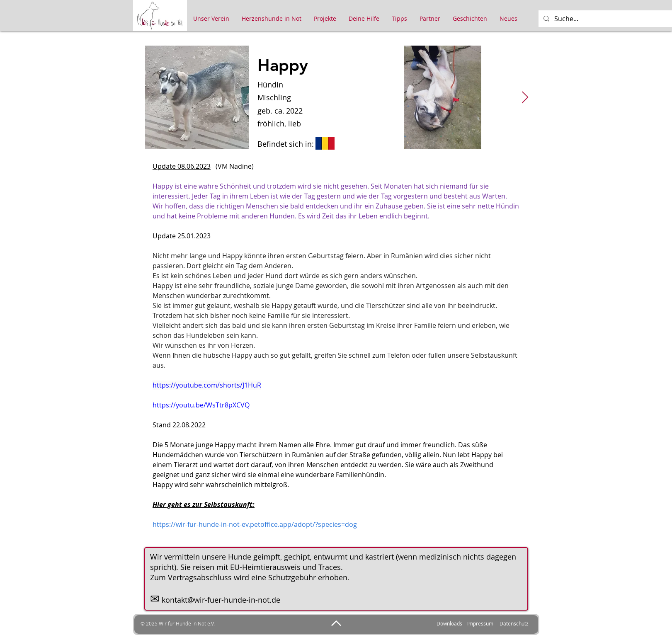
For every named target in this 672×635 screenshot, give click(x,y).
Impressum (480, 623)
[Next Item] (525, 98)
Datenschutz (514, 623)
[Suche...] (610, 19)
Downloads (449, 623)
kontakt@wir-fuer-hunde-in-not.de (221, 600)
